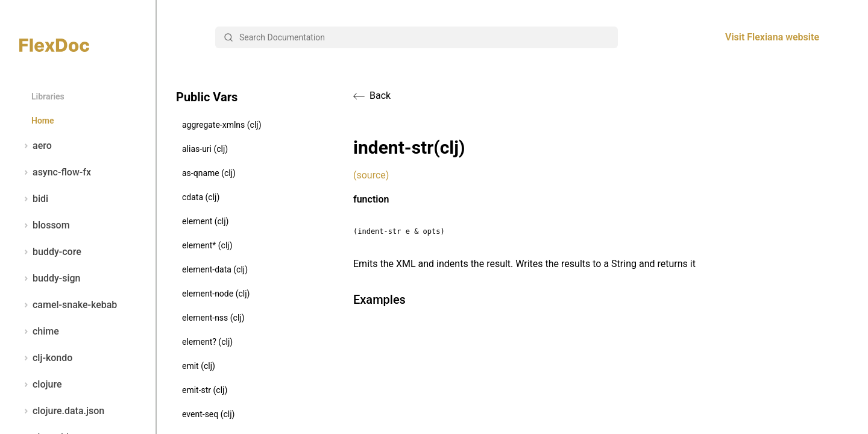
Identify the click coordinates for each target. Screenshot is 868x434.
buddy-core (50, 252)
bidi (34, 199)
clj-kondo (46, 358)
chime (39, 332)
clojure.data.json (62, 411)
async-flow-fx (55, 172)
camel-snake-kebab (68, 305)
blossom (45, 225)
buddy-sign (50, 278)
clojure (41, 385)
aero (36, 146)
